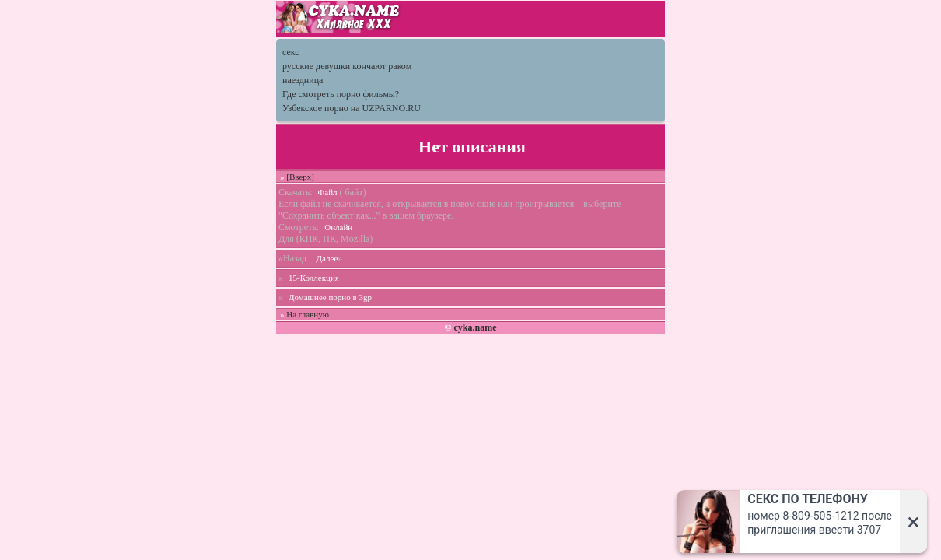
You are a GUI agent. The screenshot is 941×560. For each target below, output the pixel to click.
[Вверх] (300, 177)
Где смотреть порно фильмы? (341, 94)
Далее (327, 258)
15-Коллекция (314, 278)
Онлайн (338, 227)
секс (291, 52)
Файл (328, 192)
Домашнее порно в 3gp (330, 297)
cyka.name (475, 327)
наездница (303, 80)
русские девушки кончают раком (347, 66)
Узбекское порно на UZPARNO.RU (352, 108)
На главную (308, 314)
